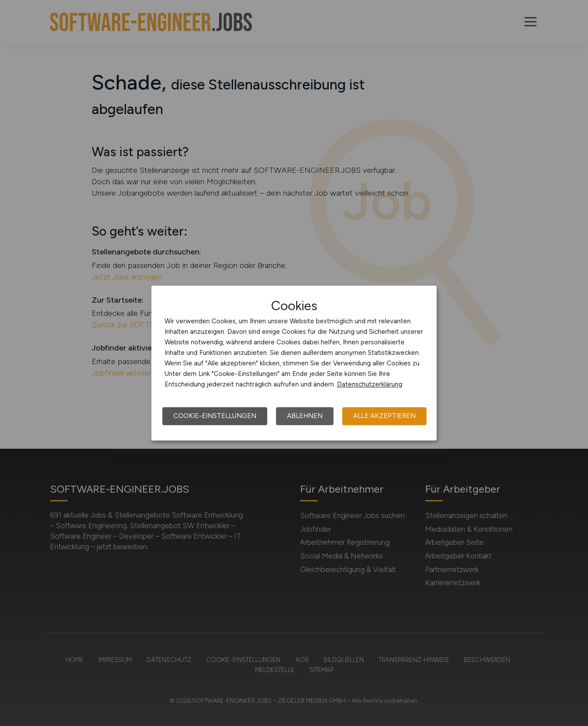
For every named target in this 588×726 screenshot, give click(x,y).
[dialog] (294, 363)
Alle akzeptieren (384, 416)
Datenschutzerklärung (370, 384)
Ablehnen (305, 416)
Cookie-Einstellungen (215, 416)
